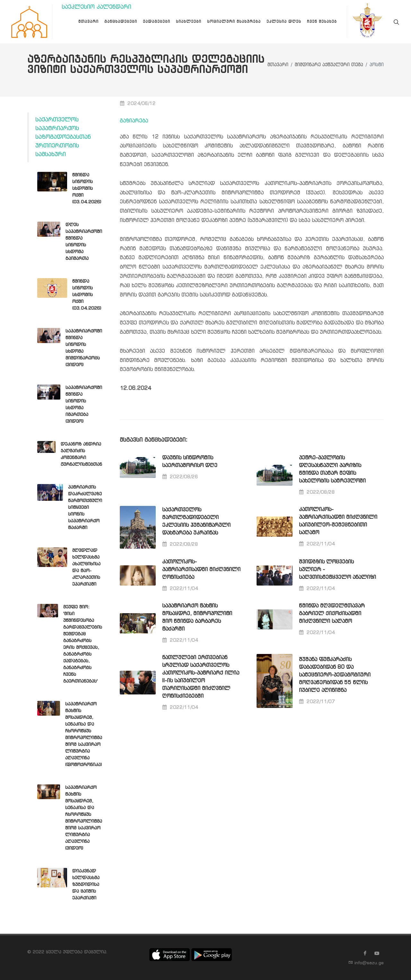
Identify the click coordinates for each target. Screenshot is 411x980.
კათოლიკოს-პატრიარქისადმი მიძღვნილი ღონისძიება (201, 570)
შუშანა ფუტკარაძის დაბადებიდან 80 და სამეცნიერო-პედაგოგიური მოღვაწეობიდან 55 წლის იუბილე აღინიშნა (335, 675)
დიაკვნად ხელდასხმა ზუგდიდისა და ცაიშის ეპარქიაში (86, 885)
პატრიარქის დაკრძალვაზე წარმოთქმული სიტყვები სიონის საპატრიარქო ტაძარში (85, 508)
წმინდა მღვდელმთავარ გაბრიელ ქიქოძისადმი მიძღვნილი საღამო (332, 614)
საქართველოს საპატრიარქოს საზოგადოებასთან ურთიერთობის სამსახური (63, 137)
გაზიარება (134, 121)
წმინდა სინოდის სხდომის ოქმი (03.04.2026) (87, 189)
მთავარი (278, 65)
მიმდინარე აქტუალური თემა (329, 65)
